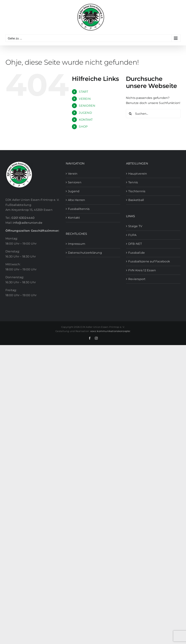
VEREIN (85, 99)
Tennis (133, 182)
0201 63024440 (23, 218)
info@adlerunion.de (27, 223)
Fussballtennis (79, 209)
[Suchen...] (153, 114)
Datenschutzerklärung (85, 253)
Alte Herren (77, 200)
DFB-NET (135, 244)
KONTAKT (86, 120)
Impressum (77, 244)
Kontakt (74, 218)
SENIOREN (87, 106)
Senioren (75, 182)
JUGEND (85, 113)
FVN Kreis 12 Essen (142, 270)
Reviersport (137, 279)
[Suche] (130, 114)
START (83, 92)
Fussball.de (137, 253)
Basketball (136, 200)
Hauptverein (138, 174)
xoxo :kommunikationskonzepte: (110, 331)
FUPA (132, 235)
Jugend (74, 191)
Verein (73, 174)
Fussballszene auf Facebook (149, 261)
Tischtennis (137, 191)
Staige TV (135, 226)
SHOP (83, 127)
